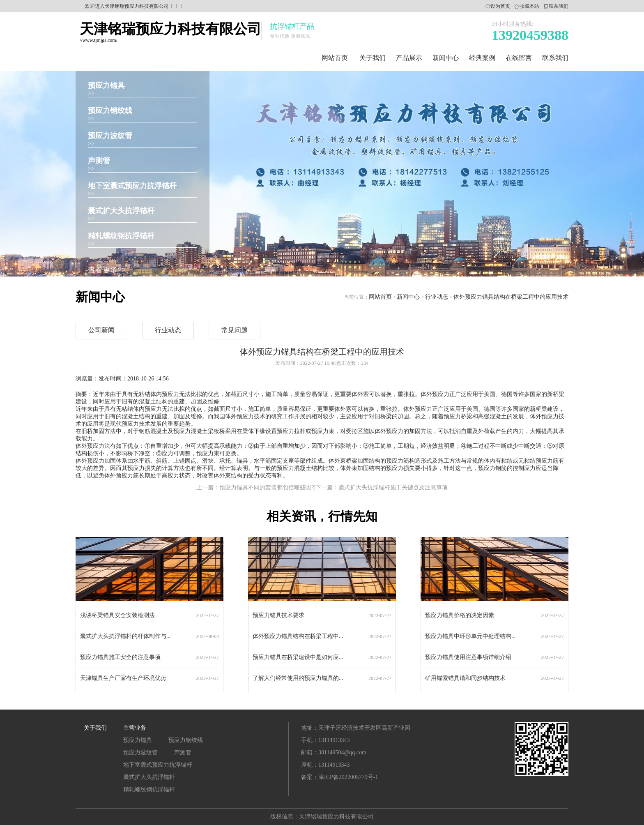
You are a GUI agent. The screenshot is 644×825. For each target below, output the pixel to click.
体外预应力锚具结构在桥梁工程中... (298, 636)
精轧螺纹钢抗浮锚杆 (121, 236)
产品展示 (409, 58)
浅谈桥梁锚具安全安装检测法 (117, 615)
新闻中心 (446, 58)
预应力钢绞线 (110, 111)
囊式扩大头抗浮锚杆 (121, 211)
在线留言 (519, 58)
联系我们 (559, 6)
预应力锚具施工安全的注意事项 (120, 657)
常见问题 (235, 330)
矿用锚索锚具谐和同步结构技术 (465, 678)
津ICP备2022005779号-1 (348, 777)
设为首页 (500, 6)
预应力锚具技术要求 (278, 615)
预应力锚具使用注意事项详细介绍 (468, 657)
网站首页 (335, 58)
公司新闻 (101, 330)
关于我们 (373, 58)
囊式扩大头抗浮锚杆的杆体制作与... (125, 636)
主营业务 (135, 728)
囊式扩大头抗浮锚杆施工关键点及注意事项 (393, 487)
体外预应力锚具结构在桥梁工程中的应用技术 (511, 297)
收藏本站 (529, 6)
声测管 (99, 161)
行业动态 (437, 297)
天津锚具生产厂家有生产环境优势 (123, 678)
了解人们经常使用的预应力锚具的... (298, 678)
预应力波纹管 (110, 136)
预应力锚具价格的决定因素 (460, 615)
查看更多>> (107, 270)
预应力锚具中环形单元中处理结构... (470, 636)
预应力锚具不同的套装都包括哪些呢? (267, 487)
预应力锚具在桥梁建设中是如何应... (298, 657)
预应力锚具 (106, 85)
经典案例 (482, 58)
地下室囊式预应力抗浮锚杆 (132, 186)
